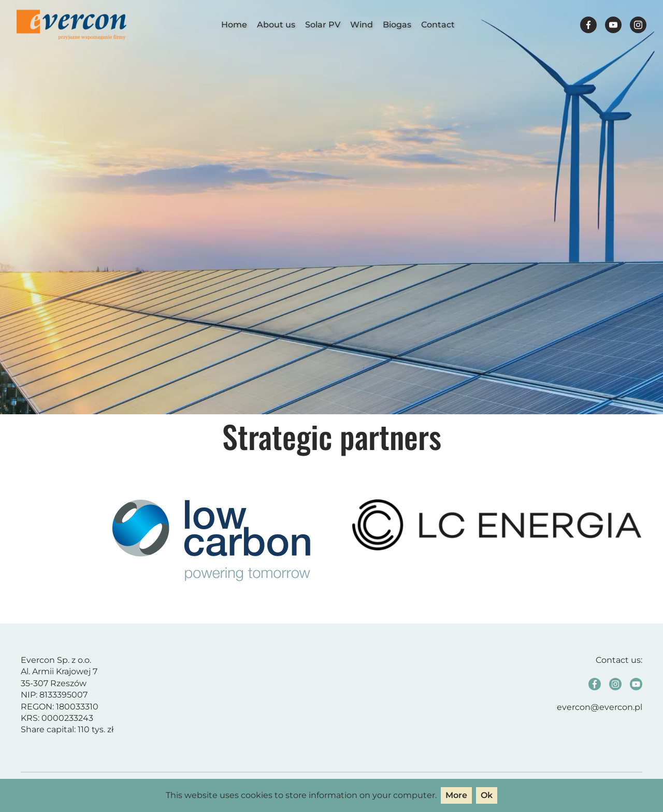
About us (276, 25)
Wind (362, 25)
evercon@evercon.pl (600, 707)
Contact (438, 25)
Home (234, 25)
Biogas (397, 25)
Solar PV (323, 25)
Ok (487, 795)
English (568, 25)
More (456, 795)
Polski (549, 25)
